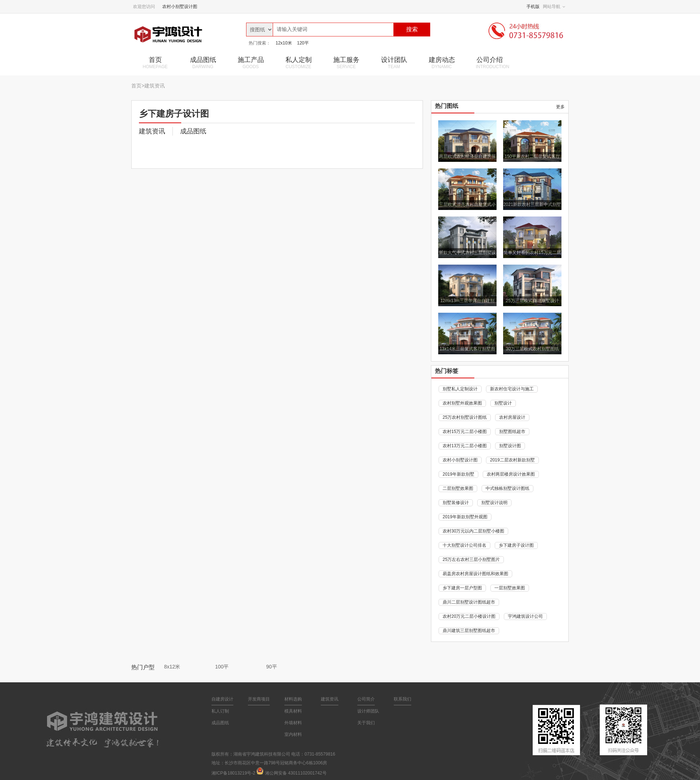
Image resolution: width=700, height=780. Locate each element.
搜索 (412, 29)
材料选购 (293, 699)
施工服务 (346, 63)
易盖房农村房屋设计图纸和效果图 (475, 574)
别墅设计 (503, 403)
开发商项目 (259, 699)
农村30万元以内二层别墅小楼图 (473, 531)
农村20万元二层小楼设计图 (469, 616)
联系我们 (402, 699)
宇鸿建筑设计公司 (525, 616)
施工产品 (251, 63)
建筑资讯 (155, 86)
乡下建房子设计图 (516, 545)
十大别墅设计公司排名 (464, 545)
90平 (272, 667)
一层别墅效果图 (510, 588)
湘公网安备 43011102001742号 (296, 773)
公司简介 (366, 699)
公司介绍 (493, 63)
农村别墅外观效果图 (462, 403)
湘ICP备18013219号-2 (233, 773)
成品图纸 (203, 63)
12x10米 (284, 43)
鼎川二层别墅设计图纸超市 (469, 602)
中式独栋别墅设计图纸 (507, 488)
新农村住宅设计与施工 (512, 389)
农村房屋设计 (512, 417)
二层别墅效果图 (458, 488)
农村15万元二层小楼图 (465, 432)
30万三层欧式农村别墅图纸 (532, 349)
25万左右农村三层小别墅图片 (471, 559)
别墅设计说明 (494, 503)
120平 (303, 43)
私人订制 (220, 711)
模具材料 (293, 711)
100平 (222, 667)
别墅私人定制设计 (460, 389)
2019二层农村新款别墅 (512, 460)
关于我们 (366, 723)
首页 (155, 63)
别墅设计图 (510, 446)
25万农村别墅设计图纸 (465, 417)
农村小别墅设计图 (180, 7)
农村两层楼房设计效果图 (511, 474)
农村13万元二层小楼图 (465, 446)
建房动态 (442, 63)
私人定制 (298, 63)
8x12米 (172, 667)
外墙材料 (293, 723)
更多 (560, 107)
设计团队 (394, 63)
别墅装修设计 (456, 503)
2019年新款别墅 (458, 474)
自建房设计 (222, 699)
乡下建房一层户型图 (462, 588)
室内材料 (293, 734)
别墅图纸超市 (512, 432)
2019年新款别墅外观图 (465, 517)
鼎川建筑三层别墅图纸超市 (469, 631)
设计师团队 (368, 711)
